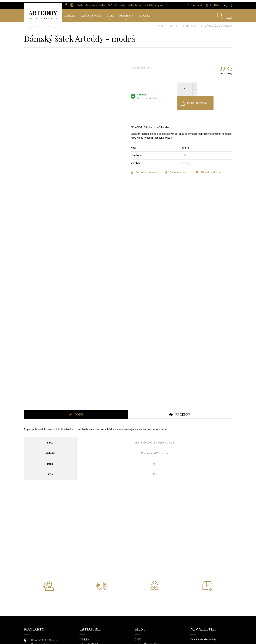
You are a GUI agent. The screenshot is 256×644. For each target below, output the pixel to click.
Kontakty (120, 4)
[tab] (76, 424)
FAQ (110, 4)
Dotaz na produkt (177, 157)
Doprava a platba (96, 4)
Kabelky (70, 14)
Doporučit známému (144, 157)
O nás (80, 4)
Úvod (160, 24)
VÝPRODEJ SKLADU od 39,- (184, 24)
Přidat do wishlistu (210, 157)
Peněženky (126, 14)
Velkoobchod (135, 4)
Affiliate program (154, 4)
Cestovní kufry (91, 14)
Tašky (110, 14)
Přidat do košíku (214, 88)
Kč (225, 4)
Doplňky (144, 14)
